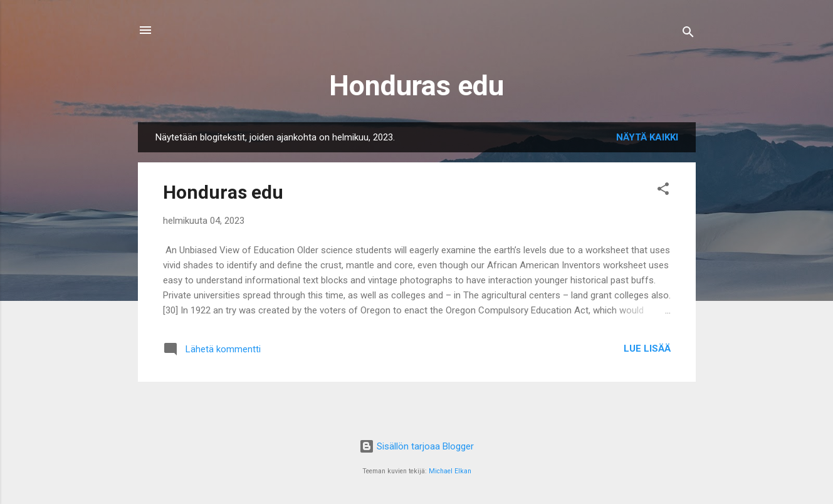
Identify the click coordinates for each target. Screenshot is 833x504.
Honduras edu (416, 86)
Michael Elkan (450, 471)
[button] (663, 191)
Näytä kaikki (647, 137)
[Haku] (688, 34)
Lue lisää (647, 349)
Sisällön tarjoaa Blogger (416, 446)
